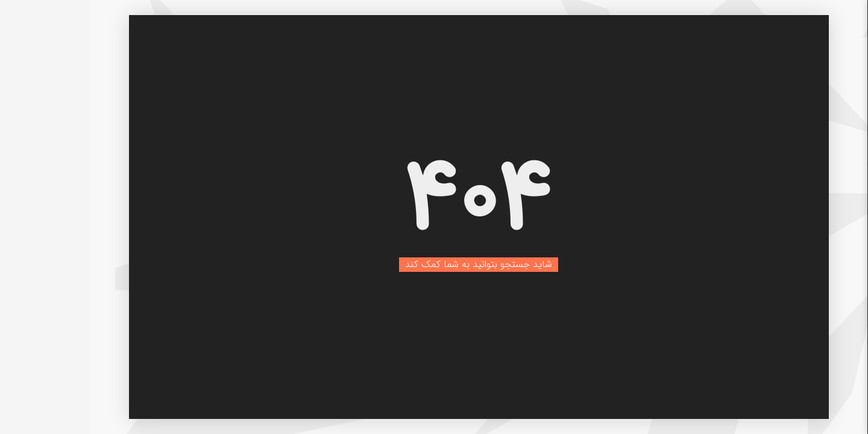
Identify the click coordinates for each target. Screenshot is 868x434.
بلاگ (823, 188)
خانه (823, 146)
